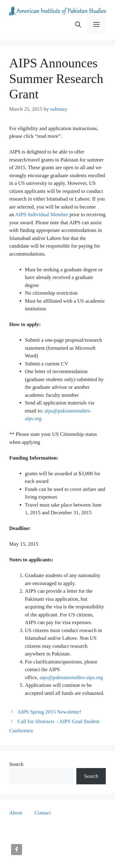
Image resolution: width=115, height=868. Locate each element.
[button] (78, 25)
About (16, 813)
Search (16, 764)
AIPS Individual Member (42, 215)
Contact (43, 813)
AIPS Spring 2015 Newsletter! (49, 712)
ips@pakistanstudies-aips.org (72, 677)
